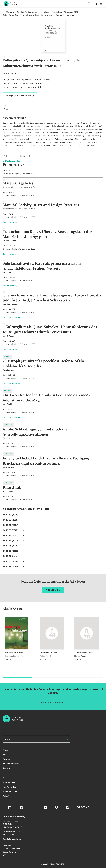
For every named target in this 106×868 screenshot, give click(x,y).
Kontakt (6, 839)
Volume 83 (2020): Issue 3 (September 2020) (61, 12)
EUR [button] (6, 731)
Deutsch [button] (8, 739)
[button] (5, 105)
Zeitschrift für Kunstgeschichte (29, 12)
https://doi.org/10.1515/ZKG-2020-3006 (26, 84)
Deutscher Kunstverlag (56, 864)
